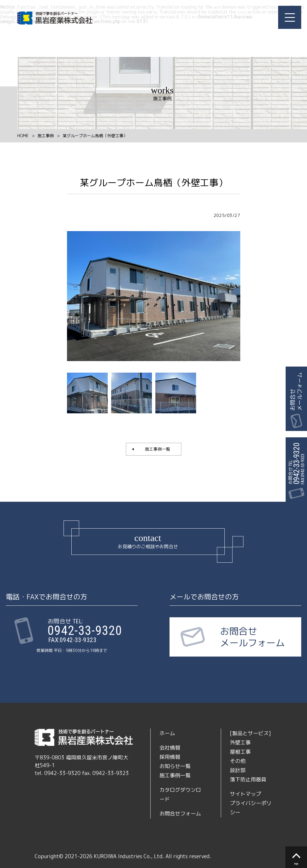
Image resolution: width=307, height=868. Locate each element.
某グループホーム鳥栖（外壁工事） (95, 135)
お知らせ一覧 (175, 766)
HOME (23, 135)
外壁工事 (240, 742)
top (296, 864)
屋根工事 (240, 751)
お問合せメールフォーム (296, 392)
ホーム (167, 733)
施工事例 (46, 135)
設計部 (238, 770)
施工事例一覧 (156, 448)
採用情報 (170, 756)
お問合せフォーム (180, 813)
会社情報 (170, 747)
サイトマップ (245, 793)
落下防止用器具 (248, 779)
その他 (238, 760)
